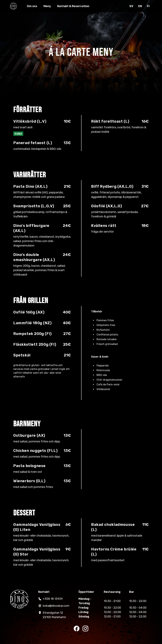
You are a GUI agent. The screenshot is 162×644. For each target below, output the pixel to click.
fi (148, 8)
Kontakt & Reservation (75, 8)
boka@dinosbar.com (53, 606)
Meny (49, 8)
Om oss (34, 8)
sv (131, 8)
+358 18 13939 (50, 599)
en (140, 8)
